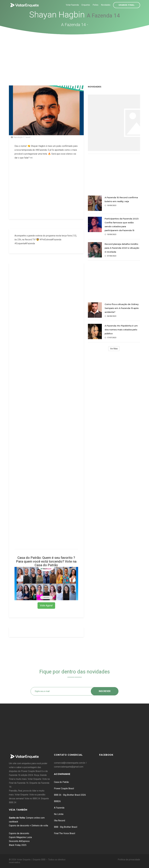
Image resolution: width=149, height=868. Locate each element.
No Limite (59, 814)
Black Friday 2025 (18, 845)
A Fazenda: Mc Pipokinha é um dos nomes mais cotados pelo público (121, 330)
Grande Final (127, 5)
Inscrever (105, 691)
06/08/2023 (110, 316)
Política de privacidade (129, 860)
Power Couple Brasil (64, 788)
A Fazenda (59, 808)
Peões (96, 5)
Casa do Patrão (61, 782)
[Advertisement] (75, 55)
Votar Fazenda (72, 5)
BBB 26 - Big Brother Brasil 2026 (70, 795)
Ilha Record (60, 821)
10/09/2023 (110, 205)
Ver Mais (114, 349)
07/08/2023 (110, 256)
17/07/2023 (110, 338)
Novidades (106, 5)
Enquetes (86, 5)
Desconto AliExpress (19, 841)
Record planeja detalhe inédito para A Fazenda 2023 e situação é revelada (122, 248)
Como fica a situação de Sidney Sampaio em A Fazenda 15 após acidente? (122, 308)
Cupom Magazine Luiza (20, 837)
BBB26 (57, 801)
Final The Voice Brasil (65, 833)
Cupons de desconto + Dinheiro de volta (28, 826)
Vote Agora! (46, 605)
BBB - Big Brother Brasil (66, 827)
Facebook (106, 755)
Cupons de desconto (19, 833)
